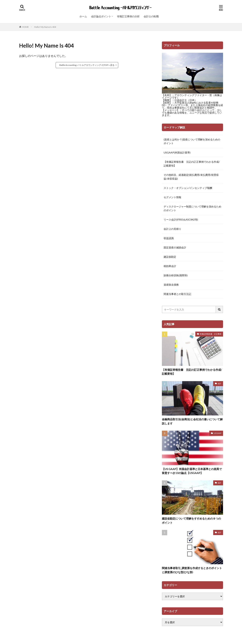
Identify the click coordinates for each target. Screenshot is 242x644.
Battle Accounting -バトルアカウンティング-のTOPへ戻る (87, 65)
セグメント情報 (172, 197)
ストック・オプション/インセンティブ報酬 (188, 188)
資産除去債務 (171, 285)
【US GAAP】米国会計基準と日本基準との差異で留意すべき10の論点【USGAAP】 (192, 471)
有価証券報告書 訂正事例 (211, 334)
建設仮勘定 (170, 257)
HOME (25, 27)
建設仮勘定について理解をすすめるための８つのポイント (191, 521)
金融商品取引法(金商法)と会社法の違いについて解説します (192, 421)
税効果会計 (170, 266)
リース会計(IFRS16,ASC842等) (181, 220)
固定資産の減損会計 (175, 247)
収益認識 (169, 238)
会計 (219, 383)
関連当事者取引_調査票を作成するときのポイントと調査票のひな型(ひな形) (192, 570)
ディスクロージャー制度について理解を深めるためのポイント (192, 208)
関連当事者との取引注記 (177, 294)
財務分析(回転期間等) (176, 275)
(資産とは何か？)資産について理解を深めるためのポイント (192, 141)
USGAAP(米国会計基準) (177, 152)
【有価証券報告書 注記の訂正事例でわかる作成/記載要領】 (192, 164)
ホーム (83, 16)
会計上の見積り (172, 229)
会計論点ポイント (101, 16)
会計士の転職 (151, 16)
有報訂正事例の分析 (128, 16)
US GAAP (217, 433)
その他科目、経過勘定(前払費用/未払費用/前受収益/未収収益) (191, 177)
